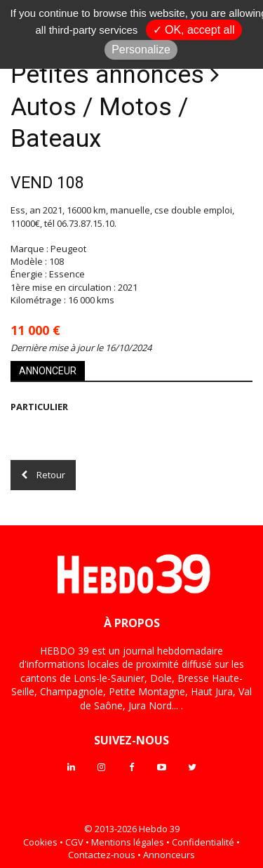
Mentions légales (128, 842)
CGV (74, 842)
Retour (43, 475)
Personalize (141, 50)
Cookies (40, 842)
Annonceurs (169, 855)
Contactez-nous (102, 855)
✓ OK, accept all (194, 30)
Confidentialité (203, 842)
